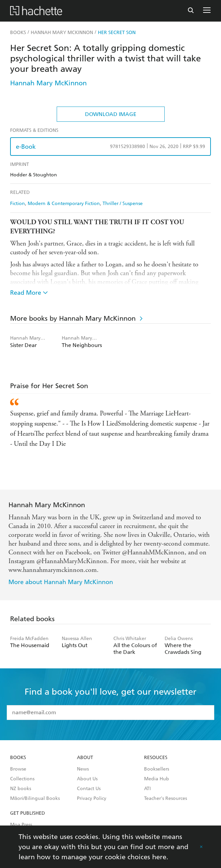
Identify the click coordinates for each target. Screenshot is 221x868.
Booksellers (157, 769)
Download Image (111, 114)
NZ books (21, 789)
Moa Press (21, 825)
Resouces (156, 758)
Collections (22, 779)
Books (18, 758)
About (85, 758)
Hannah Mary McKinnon (48, 83)
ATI (147, 789)
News (83, 769)
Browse (18, 769)
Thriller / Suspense (123, 204)
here (159, 857)
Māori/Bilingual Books (35, 799)
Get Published (27, 813)
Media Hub (157, 779)
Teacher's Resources (165, 799)
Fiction (18, 204)
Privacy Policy (92, 799)
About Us (87, 779)
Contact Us (89, 789)
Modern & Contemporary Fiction (64, 204)
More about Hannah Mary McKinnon (61, 582)
